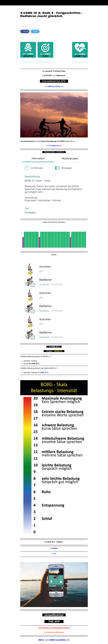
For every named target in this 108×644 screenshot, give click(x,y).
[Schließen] (3, 3)
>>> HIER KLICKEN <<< (54, 86)
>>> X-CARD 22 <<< (54, 146)
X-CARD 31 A (43, 373)
